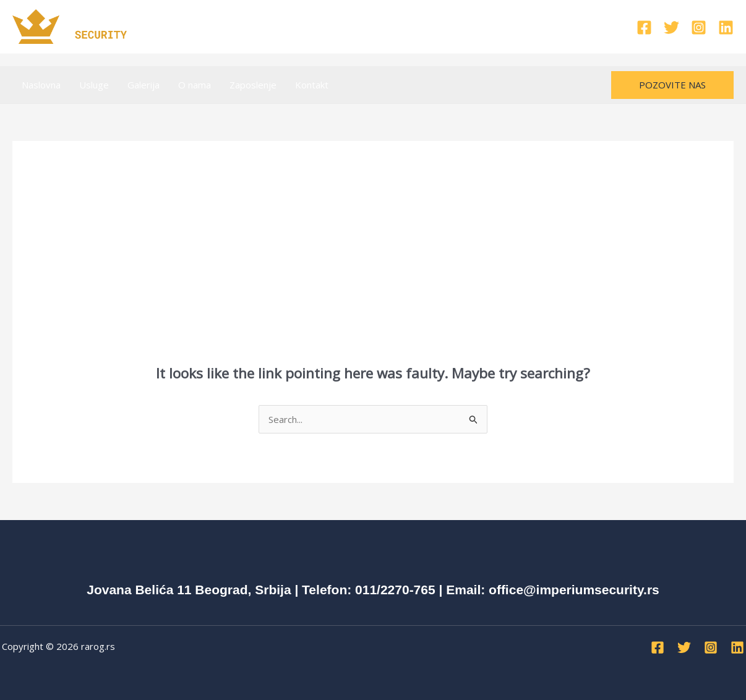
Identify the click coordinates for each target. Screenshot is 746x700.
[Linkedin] (726, 28)
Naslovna (41, 85)
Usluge (94, 85)
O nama (195, 85)
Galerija (144, 85)
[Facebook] (644, 28)
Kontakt (312, 85)
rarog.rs (98, 646)
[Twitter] (671, 28)
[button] (672, 85)
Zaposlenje (253, 85)
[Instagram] (699, 28)
